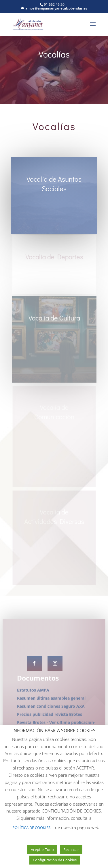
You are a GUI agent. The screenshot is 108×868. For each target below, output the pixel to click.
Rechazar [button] (71, 850)
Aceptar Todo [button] (42, 850)
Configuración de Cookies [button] (55, 860)
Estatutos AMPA (33, 723)
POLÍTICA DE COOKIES (31, 828)
